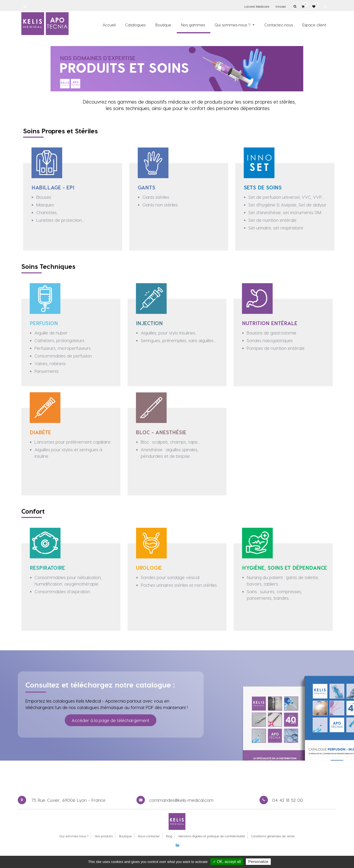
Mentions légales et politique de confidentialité (212, 836)
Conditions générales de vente (273, 836)
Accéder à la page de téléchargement (111, 713)
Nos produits (104, 836)
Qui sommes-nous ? (74, 836)
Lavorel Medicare (257, 6)
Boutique (125, 836)
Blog (169, 836)
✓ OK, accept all (227, 862)
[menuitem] (109, 25)
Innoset (281, 6)
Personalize (258, 862)
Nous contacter (149, 836)
